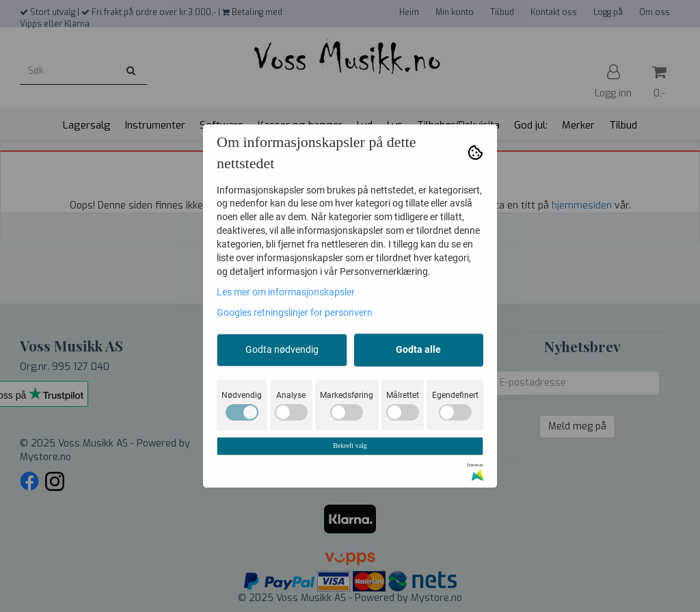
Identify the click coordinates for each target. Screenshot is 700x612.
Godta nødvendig (282, 349)
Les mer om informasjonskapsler (286, 292)
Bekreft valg (350, 445)
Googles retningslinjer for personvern (295, 312)
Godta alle (418, 349)
